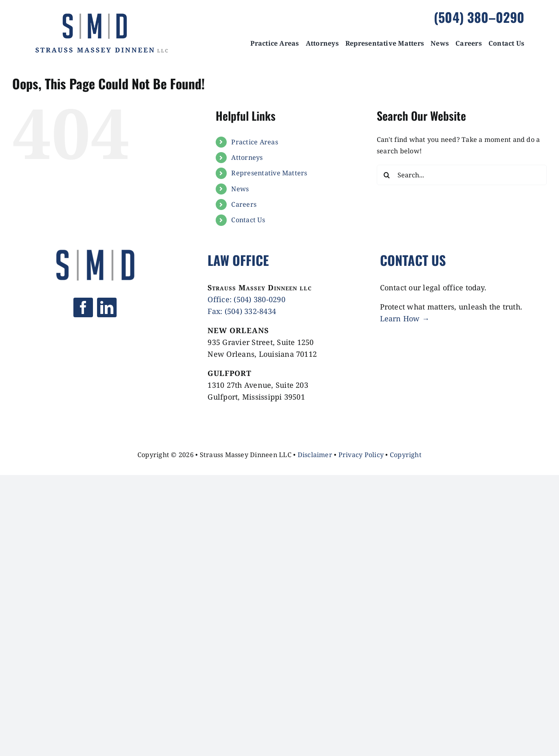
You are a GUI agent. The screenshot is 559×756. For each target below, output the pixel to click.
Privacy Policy (361, 455)
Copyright (406, 455)
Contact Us (248, 220)
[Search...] (462, 175)
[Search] (387, 175)
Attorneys (247, 157)
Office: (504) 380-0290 (246, 299)
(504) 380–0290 (479, 17)
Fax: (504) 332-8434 (242, 311)
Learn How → (405, 318)
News (240, 189)
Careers (244, 204)
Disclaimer (315, 455)
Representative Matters (269, 173)
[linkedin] (107, 307)
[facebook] (83, 307)
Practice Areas (254, 142)
